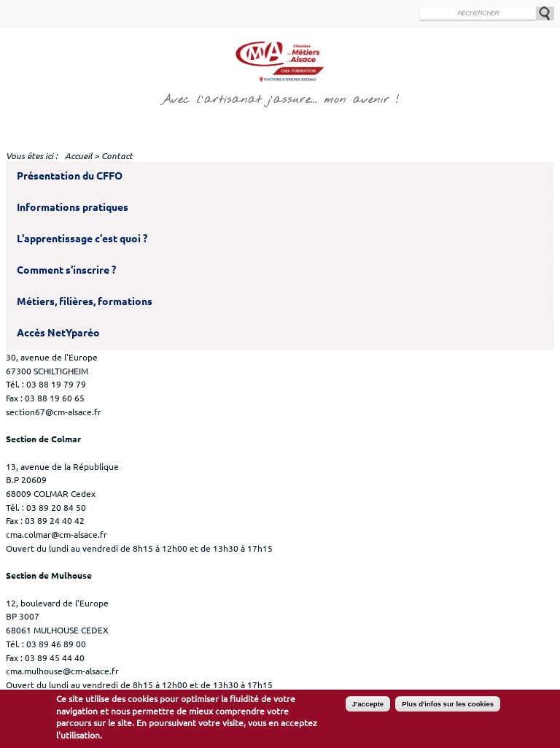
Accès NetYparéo (58, 333)
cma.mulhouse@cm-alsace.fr (62, 671)
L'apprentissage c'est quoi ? (82, 239)
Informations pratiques (73, 207)
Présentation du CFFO (70, 176)
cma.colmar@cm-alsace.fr (57, 534)
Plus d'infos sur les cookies (448, 708)
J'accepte (368, 708)
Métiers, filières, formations (85, 301)
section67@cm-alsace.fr (54, 412)
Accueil (78, 156)
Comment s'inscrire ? (66, 270)
